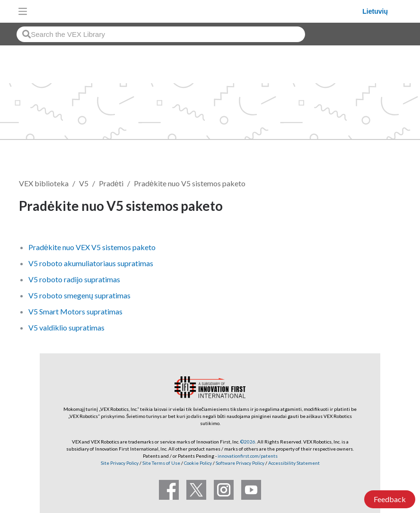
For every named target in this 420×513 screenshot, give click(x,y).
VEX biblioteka (44, 183)
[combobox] (161, 34)
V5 (84, 183)
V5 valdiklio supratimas (66, 327)
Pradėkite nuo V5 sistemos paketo (190, 183)
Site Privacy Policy (120, 463)
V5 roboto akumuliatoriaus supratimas (91, 263)
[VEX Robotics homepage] (197, 11)
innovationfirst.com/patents (248, 456)
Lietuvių (375, 11)
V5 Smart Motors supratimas (75, 311)
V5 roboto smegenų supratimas (79, 295)
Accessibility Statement (294, 463)
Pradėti (111, 183)
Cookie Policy (198, 463)
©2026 (248, 442)
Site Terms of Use (161, 463)
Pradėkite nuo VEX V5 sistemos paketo (92, 247)
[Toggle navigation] (23, 11)
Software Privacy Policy (240, 463)
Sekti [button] (380, 207)
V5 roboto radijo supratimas (74, 279)
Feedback (390, 499)
